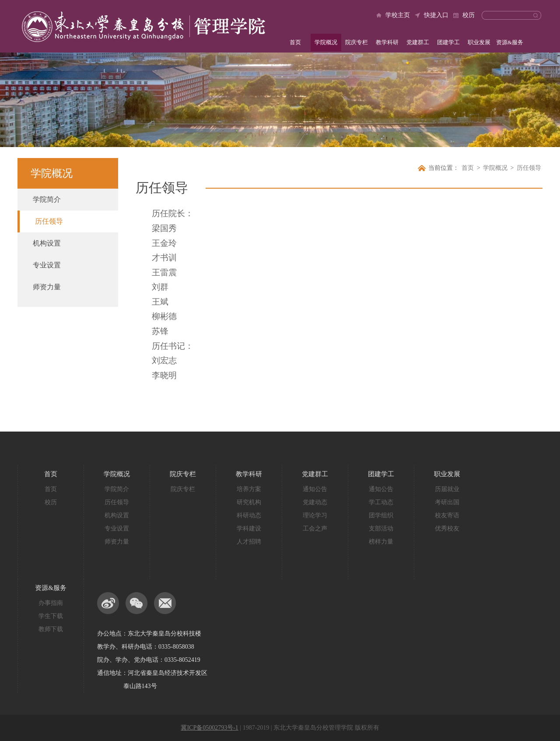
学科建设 (249, 529)
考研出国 (447, 502)
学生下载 (51, 616)
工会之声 (315, 529)
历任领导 (49, 221)
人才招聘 (249, 542)
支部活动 (381, 529)
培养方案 (249, 489)
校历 (469, 15)
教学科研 (387, 42)
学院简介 (47, 199)
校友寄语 (447, 515)
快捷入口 (436, 15)
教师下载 (51, 629)
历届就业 (447, 489)
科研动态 (249, 515)
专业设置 (47, 265)
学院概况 (326, 42)
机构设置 (47, 243)
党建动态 (315, 502)
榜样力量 (381, 542)
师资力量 (47, 287)
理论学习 (315, 515)
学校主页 (398, 15)
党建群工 (418, 42)
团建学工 (448, 42)
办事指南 (51, 603)
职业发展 (479, 42)
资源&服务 (510, 42)
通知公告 (315, 489)
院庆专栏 (357, 42)
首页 (295, 42)
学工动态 (381, 502)
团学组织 (381, 515)
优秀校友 (447, 529)
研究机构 (249, 502)
